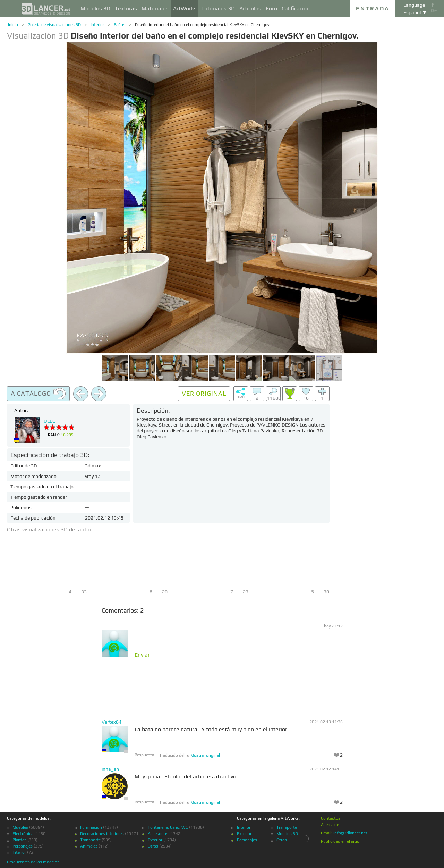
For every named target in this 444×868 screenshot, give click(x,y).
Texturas (126, 9)
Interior (97, 25)
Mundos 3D (287, 834)
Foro (271, 9)
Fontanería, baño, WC (168, 827)
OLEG (50, 421)
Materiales (155, 9)
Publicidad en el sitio (340, 841)
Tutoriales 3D (218, 9)
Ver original (204, 393)
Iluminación (91, 827)
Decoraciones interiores (102, 834)
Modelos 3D (95, 9)
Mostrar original (205, 755)
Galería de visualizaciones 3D (54, 25)
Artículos (250, 9)
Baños (119, 25)
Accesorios (158, 834)
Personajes (23, 846)
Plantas (19, 840)
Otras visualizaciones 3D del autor (49, 529)
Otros (153, 846)
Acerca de (330, 825)
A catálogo (38, 394)
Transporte (90, 840)
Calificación (296, 9)
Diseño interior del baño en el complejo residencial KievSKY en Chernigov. (203, 25)
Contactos (331, 818)
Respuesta (144, 755)
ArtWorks (185, 9)
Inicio (13, 25)
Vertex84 (112, 722)
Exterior (155, 840)
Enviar (142, 655)
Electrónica (23, 834)
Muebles (20, 827)
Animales (89, 846)
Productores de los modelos (33, 862)
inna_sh (110, 769)
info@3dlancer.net (350, 833)
